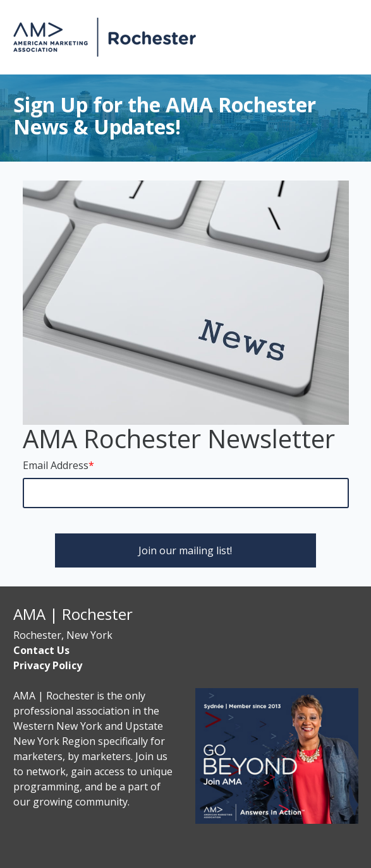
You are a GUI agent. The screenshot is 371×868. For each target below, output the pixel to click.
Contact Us (41, 650)
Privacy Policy (48, 665)
